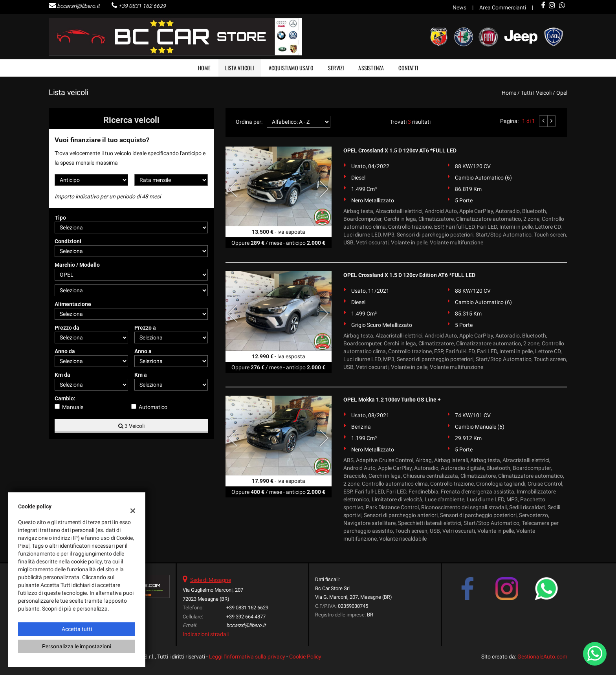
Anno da (65, 351)
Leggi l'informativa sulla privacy (247, 657)
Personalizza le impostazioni (77, 646)
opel (562, 93)
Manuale (73, 407)
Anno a (143, 351)
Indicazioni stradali (206, 634)
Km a (141, 375)
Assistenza (371, 68)
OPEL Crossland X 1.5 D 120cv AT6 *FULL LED (400, 150)
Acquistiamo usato (291, 68)
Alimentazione (73, 304)
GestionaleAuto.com (542, 657)
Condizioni (68, 241)
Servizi (336, 68)
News (459, 7)
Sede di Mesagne (211, 580)
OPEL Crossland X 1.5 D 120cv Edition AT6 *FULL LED (409, 275)
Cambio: (65, 398)
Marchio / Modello (77, 265)
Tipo (60, 218)
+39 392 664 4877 (246, 617)
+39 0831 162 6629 (142, 6)
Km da (62, 375)
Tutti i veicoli (536, 93)
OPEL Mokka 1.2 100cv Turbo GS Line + (392, 400)
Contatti (408, 68)
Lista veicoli (240, 68)
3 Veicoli (131, 426)
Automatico (153, 407)
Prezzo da (67, 328)
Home (204, 68)
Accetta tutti (77, 629)
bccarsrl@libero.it (78, 6)
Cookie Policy (305, 657)
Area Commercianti (503, 7)
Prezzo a (145, 328)
